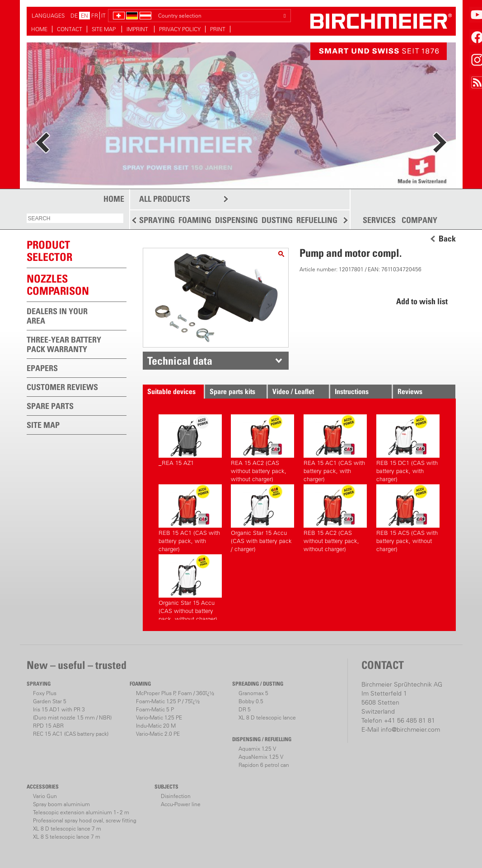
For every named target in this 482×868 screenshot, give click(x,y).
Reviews (410, 391)
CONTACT (70, 29)
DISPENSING (236, 220)
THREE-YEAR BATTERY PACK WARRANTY (64, 344)
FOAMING (195, 220)
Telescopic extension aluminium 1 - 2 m (81, 812)
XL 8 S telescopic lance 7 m (67, 837)
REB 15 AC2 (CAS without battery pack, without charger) (335, 517)
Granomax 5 (253, 693)
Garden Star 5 (50, 701)
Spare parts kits (232, 391)
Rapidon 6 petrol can (264, 765)
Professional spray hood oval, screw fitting (85, 820)
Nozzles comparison (58, 285)
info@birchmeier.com (410, 729)
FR (95, 16)
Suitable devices (171, 391)
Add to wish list (422, 301)
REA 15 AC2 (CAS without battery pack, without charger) (262, 447)
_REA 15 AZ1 (190, 440)
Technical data (180, 361)
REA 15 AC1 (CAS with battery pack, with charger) (335, 447)
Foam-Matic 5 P (155, 709)
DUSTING (277, 220)
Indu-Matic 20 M (156, 726)
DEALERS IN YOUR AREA (57, 316)
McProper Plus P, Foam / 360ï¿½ (175, 693)
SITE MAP (104, 29)
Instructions (352, 391)
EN (84, 16)
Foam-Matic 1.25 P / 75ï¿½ (168, 701)
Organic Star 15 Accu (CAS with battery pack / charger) (262, 517)
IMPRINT (138, 29)
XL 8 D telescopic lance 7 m (67, 829)
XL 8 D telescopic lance (267, 717)
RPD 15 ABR (48, 726)
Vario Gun (45, 796)
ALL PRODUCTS (165, 199)
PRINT (218, 29)
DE (74, 16)
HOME (39, 29)
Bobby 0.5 (251, 701)
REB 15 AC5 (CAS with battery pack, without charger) (408, 517)
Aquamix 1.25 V (257, 749)
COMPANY (419, 220)
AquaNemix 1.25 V (261, 757)
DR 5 (245, 709)
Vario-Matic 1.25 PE (159, 717)
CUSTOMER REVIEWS (62, 387)
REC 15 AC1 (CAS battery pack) (71, 734)
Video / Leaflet (293, 391)
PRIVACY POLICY (180, 29)
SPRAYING (157, 220)
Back (447, 239)
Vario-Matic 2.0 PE (158, 734)
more (65, 69)
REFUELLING (317, 220)
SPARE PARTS (50, 406)
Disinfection (176, 796)
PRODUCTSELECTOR (49, 251)
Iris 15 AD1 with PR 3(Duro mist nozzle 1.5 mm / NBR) (72, 713)
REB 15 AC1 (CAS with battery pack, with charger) (190, 517)
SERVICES (379, 220)
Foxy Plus (45, 693)
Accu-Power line (181, 804)
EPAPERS (42, 368)
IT (103, 16)
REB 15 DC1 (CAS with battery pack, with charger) (408, 447)
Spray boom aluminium (61, 804)
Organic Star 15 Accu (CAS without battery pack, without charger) (190, 587)
